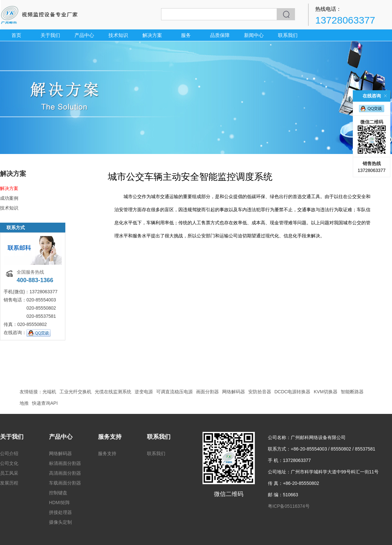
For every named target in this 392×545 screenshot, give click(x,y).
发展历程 (9, 483)
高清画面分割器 (65, 473)
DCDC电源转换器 (292, 392)
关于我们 (50, 35)
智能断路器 (352, 392)
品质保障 (220, 35)
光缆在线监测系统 (113, 392)
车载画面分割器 (65, 483)
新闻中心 (254, 35)
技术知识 (118, 35)
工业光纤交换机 (75, 392)
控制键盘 (58, 493)
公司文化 (9, 463)
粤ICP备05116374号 (289, 506)
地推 (24, 403)
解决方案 (152, 35)
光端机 (49, 392)
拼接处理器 (60, 512)
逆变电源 (144, 392)
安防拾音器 (260, 392)
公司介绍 (9, 453)
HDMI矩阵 (59, 502)
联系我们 (288, 35)
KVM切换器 (325, 392)
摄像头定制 (60, 522)
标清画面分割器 (65, 463)
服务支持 (110, 437)
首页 (16, 35)
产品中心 (84, 35)
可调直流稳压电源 (174, 392)
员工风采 (9, 473)
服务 (186, 35)
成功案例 (9, 198)
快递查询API (45, 403)
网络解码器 (234, 392)
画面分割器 (207, 392)
